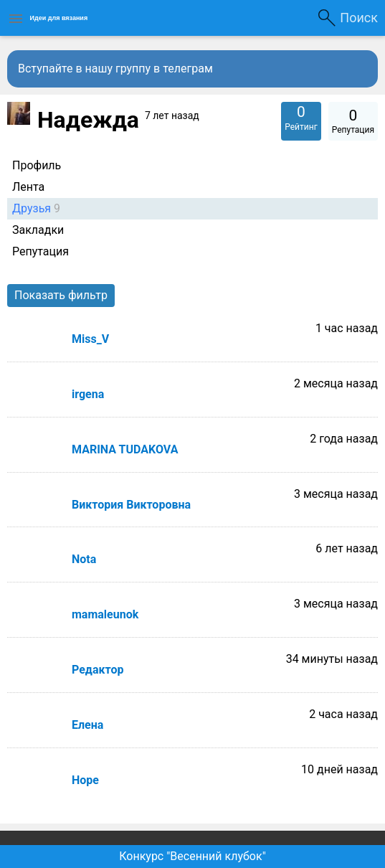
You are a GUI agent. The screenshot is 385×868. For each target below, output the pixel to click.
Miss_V (90, 339)
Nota (84, 559)
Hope (85, 780)
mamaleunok (105, 614)
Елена (87, 725)
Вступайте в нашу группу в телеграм (115, 69)
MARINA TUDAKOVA (125, 449)
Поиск (359, 18)
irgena (88, 394)
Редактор (98, 670)
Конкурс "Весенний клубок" (192, 856)
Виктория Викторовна (131, 505)
